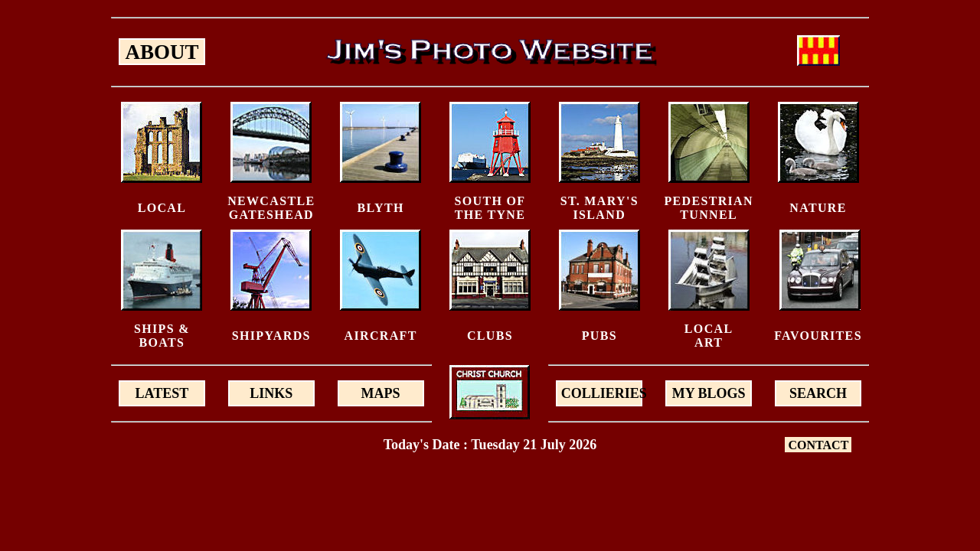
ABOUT (162, 52)
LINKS (271, 393)
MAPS (381, 393)
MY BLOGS (709, 393)
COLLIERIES (602, 393)
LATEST (162, 393)
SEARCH (818, 393)
